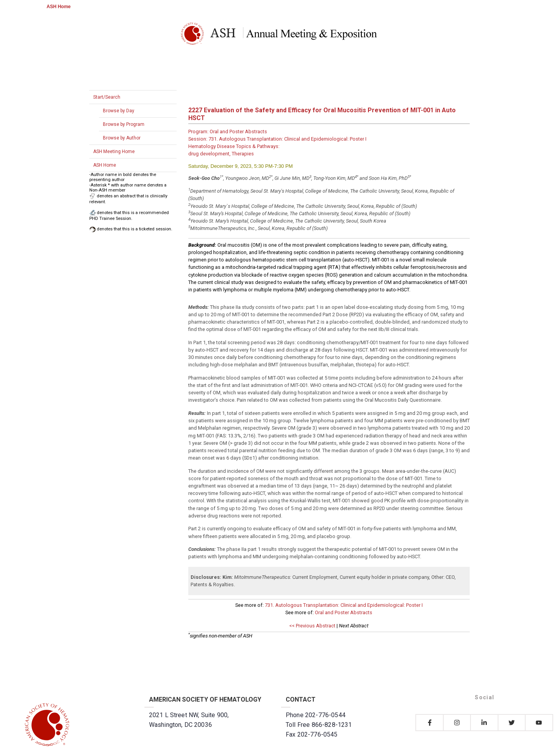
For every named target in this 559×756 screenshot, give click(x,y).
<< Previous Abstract (312, 626)
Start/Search (107, 97)
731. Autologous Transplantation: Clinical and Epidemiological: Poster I (344, 605)
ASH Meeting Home (114, 152)
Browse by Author (122, 138)
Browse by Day (119, 111)
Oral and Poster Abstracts (344, 612)
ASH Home (59, 7)
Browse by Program (124, 124)
